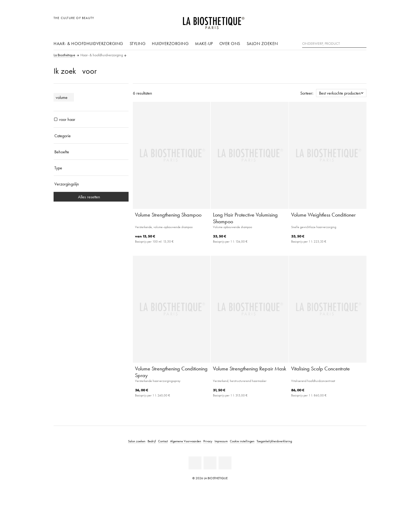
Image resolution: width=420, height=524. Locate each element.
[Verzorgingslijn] (91, 184)
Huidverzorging (170, 43)
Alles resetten (91, 197)
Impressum (221, 441)
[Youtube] (210, 463)
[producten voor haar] (56, 119)
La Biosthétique (64, 55)
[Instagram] (225, 463)
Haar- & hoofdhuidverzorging (88, 43)
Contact (163, 441)
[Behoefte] (91, 152)
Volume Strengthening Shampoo (168, 215)
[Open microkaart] (361, 21)
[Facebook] (195, 463)
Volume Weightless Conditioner (323, 215)
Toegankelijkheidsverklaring (274, 441)
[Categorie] (91, 136)
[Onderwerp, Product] (334, 44)
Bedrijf (152, 441)
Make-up (204, 43)
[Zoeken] (362, 43)
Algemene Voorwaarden (186, 441)
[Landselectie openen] (337, 21)
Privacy (208, 441)
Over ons (230, 43)
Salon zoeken (262, 43)
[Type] (91, 168)
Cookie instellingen (242, 441)
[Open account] (349, 21)
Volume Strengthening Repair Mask (250, 369)
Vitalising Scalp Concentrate (320, 369)
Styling (138, 43)
